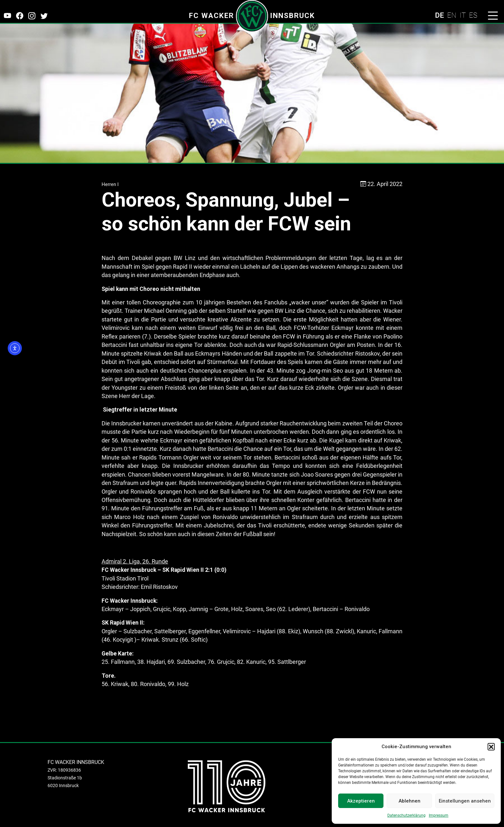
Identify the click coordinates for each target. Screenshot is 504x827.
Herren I (110, 184)
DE (439, 15)
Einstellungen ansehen (465, 801)
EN (452, 15)
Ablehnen (410, 801)
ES (473, 15)
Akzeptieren (361, 801)
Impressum (439, 815)
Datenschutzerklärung (406, 815)
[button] (491, 747)
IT (463, 15)
